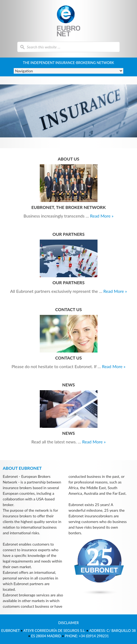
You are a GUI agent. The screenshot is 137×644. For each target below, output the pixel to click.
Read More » (102, 216)
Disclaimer (68, 623)
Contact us (68, 358)
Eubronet (69, 21)
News (69, 433)
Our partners (68, 282)
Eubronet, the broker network (69, 207)
